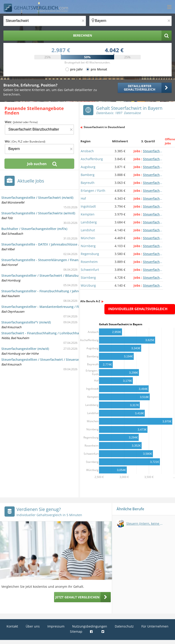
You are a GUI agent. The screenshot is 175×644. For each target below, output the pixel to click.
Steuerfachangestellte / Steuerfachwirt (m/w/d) (37, 198)
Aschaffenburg (92, 159)
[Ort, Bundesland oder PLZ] (131, 21)
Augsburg (88, 167)
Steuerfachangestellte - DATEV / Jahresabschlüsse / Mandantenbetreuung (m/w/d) (64, 244)
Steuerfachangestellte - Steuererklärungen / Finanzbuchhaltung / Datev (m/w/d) (62, 260)
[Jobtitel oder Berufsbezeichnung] (45, 21)
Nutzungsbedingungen (90, 626)
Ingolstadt (88, 206)
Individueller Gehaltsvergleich (138, 309)
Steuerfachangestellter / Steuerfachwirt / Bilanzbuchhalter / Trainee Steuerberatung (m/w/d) (72, 275)
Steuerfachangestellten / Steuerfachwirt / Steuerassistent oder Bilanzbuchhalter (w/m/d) (69, 359)
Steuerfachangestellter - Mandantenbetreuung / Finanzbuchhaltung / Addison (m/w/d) (68, 307)
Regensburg (90, 254)
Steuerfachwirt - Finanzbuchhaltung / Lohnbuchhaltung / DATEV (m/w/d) (57, 333)
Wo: (25, 141)
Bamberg (88, 175)
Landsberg (89, 222)
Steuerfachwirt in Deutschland (104, 127)
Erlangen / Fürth (93, 191)
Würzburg (88, 285)
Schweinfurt (90, 270)
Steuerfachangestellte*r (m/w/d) (26, 322)
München (88, 238)
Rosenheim (89, 262)
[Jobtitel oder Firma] (39, 130)
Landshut (88, 230)
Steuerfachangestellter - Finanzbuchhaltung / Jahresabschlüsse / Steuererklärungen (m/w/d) (72, 291)
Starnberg (88, 278)
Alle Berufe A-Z (90, 301)
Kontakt (12, 626)
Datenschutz (124, 626)
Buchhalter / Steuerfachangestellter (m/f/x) (34, 229)
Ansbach (87, 151)
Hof (83, 198)
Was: (21, 122)
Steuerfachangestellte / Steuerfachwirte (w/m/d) (38, 213)
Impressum (56, 626)
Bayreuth (88, 183)
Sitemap (76, 631)
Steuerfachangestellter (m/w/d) (25, 349)
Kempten (88, 214)
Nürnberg (88, 246)
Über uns (33, 626)
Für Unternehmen (155, 626)
